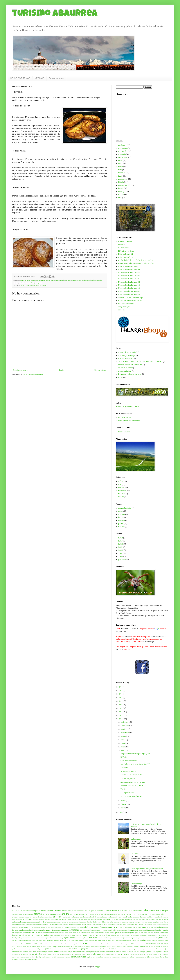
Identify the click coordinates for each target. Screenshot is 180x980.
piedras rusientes (17, 949)
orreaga (54, 946)
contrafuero (16, 924)
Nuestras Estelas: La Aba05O (129, 270)
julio (123, 740)
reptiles (121, 497)
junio (123, 743)
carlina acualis (164, 919)
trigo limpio (42, 957)
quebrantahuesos (17, 952)
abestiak (15, 914)
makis (77, 938)
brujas (69, 919)
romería (124, 952)
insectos (121, 487)
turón (92, 957)
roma (114, 952)
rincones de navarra (106, 952)
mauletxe (41, 940)
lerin (14, 938)
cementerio (57, 922)
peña (147, 946)
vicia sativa (142, 957)
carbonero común (150, 919)
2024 (121, 687)
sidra (107, 954)
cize (108, 922)
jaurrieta (85, 935)
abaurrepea (164, 911)
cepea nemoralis (71, 922)
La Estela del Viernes (126, 304)
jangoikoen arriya (70, 935)
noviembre (125, 726)
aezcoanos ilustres (49, 914)
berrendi (156, 917)
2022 (121, 694)
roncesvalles (131, 952)
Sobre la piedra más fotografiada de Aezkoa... (147, 869)
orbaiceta (149, 944)
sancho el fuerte (51, 954)
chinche (79, 922)
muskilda (34, 944)
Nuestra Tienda (124, 248)
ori (18, 946)
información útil (124, 185)
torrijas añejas (92, 280)
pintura (31, 949)
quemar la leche (27, 952)
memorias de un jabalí (56, 940)
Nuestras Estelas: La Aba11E (129, 279)
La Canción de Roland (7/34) (131, 796)
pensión (125, 946)
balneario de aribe (94, 917)
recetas (79, 280)
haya (161, 930)
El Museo (122, 245)
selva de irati (72, 954)
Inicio (61, 370)
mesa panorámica (99, 940)
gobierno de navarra (119, 930)
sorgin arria (131, 954)
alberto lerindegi (84, 914)
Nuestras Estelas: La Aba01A (129, 266)
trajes (36, 957)
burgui (88, 919)
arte (31, 917)
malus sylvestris (84, 938)
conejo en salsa (146, 922)
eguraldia (141, 925)
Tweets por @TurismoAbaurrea (128, 407)
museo (28, 944)
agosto (124, 736)
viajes (137, 957)
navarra (68, 280)
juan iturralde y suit (99, 935)
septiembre (125, 733)
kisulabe (114, 935)
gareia (60, 930)
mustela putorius (48, 944)
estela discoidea (88, 927)
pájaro (166, 949)
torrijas (84, 280)
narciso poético (63, 944)
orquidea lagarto (46, 946)
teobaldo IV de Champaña (160, 954)
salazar (165, 952)
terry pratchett (21, 957)
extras (120, 160)
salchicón (15, 954)
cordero (23, 924)
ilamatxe (150, 933)
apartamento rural (115, 914)
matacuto (18, 940)
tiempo (28, 957)
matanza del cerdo (26, 940)
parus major (82, 946)
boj (63, 919)
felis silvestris (155, 927)
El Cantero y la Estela (126, 251)
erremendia (58, 927)
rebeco (51, 952)
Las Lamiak (135, 854)
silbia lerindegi (122, 954)
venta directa (124, 957)
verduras (121, 527)
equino (33, 927)
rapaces (46, 952)
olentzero (138, 944)
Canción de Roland (125, 359)
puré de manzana (158, 949)
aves (120, 484)
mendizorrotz (82, 940)
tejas (139, 954)
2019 (121, 705)
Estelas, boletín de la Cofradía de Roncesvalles (135, 260)
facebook (138, 927)
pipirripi (36, 949)
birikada (20, 919)
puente (141, 949)
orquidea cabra (36, 946)
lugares (121, 188)
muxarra (56, 944)
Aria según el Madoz (128, 771)
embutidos (15, 927)
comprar (131, 922)
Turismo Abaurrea (55, 14)
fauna (120, 164)
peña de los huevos (154, 946)
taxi (136, 954)
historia (121, 182)
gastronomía (60, 280)
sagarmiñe (159, 952)
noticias (121, 195)
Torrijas (123, 789)
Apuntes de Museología (127, 352)
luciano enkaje (59, 938)
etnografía (122, 154)
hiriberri (31, 933)
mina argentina (115, 940)
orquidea (29, 946)
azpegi (82, 917)
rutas (120, 198)
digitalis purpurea (87, 925)
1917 (14, 911)
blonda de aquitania (38, 919)
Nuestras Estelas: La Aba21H (129, 282)
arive (14, 917)
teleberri (143, 954)
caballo (105, 919)
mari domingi (120, 938)
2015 (121, 719)
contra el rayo (164, 922)
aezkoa (53, 280)
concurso (138, 922)
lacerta (119, 935)
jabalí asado (61, 935)
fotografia (122, 173)
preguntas (85, 949)
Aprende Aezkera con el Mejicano (133, 782)
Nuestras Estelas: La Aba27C (129, 285)
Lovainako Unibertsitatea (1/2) (132, 775)
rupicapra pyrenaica (146, 952)
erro (63, 927)
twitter (97, 957)
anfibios (121, 481)
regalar (72, 952)
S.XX (120, 553)
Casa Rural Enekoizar (129, 761)
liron (42, 938)
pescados (122, 520)
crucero (41, 925)
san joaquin (22, 954)
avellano (73, 917)
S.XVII (121, 550)
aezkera (58, 914)
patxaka (109, 946)
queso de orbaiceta (38, 952)
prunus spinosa (134, 949)
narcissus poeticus (74, 944)
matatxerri (35, 940)
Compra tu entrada (125, 242)
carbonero (142, 919)
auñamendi (67, 917)
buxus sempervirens (96, 919)
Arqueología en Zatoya (127, 355)
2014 (121, 812)
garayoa (55, 930)
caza (52, 922)
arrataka (27, 917)
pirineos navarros (58, 949)
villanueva (150, 957)
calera (109, 919)
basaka (110, 917)
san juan (29, 954)
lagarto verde (130, 935)
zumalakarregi (28, 959)
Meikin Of (124, 768)
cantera (130, 919)
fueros (26, 930)
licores (121, 517)
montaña (162, 940)
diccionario (78, 925)
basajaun (105, 917)
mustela (40, 944)
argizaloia (157, 914)
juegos (108, 935)
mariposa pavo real (141, 938)
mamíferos (122, 491)
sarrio (66, 954)
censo (64, 922)
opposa (143, 944)
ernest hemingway (125, 371)
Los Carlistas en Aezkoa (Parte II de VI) (135, 764)
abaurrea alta (31, 280)
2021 (121, 698)
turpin (88, 957)
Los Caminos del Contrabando (129, 421)
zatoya (21, 959)
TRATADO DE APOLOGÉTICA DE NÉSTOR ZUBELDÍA (140, 362)
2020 (121, 701)
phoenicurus (164, 946)
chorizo (95, 922)
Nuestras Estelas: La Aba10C (129, 276)
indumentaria (164, 933)
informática (28, 935)
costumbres (29, 925)
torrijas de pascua (25, 283)
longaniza (47, 938)
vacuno (118, 957)
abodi (19, 914)
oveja (64, 946)
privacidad (105, 949)
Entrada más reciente (21, 370)
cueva (46, 924)
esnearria (75, 927)
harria (157, 930)
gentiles (94, 930)
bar (101, 917)
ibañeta (107, 933)
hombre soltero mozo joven (64, 933)
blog (24, 919)
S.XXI (121, 556)
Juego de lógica (124, 307)
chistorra (84, 922)
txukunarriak (108, 957)
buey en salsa (76, 919)
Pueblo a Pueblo (124, 432)
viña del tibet (158, 957)
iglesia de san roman (141, 933)
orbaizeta (164, 944)
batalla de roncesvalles (135, 917)
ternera (14, 957)
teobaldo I (149, 954)
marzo (123, 801)
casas (34, 922)
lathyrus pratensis (159, 935)
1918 (17, 911)
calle (113, 919)
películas (120, 946)
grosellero (128, 930)
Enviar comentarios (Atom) (33, 374)
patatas (104, 946)
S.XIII (121, 538)
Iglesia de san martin (97, 911)
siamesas (103, 954)
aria (162, 914)
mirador (122, 940)
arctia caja (151, 914)
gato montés (84, 930)
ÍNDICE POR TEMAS (20, 78)
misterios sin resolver (132, 940)
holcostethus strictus (49, 933)
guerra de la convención (140, 930)
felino (149, 927)
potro (79, 949)
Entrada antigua (100, 370)
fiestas (121, 167)
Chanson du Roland (60, 911)
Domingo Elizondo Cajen (75, 911)
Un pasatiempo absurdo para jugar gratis (135, 754)
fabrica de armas (130, 927)
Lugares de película (128, 778)
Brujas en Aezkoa (125, 418)
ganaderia (37, 930)
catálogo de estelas (43, 922)
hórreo (102, 933)
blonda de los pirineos (51, 919)
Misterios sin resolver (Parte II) (132, 786)
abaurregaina (40, 280)
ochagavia (127, 944)
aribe (166, 914)
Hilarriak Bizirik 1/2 (126, 254)
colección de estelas (125, 368)
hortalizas (84, 933)
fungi (120, 176)
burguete (83, 919)
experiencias (123, 157)
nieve (102, 944)
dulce (106, 924)
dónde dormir (127, 925)
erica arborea (39, 927)
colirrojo (112, 922)
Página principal (57, 78)
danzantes (65, 925)
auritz (44, 917)
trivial (54, 957)
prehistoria (122, 559)
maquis (110, 938)
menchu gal (67, 940)
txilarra (101, 957)
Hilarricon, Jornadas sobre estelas (130, 301)
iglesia (117, 933)
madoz (72, 938)
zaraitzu (165, 957)
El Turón (124, 757)
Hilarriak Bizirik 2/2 (126, 257)
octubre (124, 729)
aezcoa (48, 280)
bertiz (161, 917)
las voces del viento (148, 935)
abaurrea (23, 280)
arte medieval (37, 917)
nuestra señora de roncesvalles (114, 944)
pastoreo (88, 946)
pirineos (48, 949)
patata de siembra (97, 946)
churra (99, 922)
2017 (121, 712)
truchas (59, 957)
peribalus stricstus (133, 946)
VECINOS (40, 78)
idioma (112, 933)
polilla (69, 949)
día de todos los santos (115, 925)
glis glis (110, 930)
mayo (123, 747)
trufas (63, 957)
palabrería (75, 946)
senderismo (96, 954)
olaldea (133, 944)
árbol (35, 959)
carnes (121, 511)
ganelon (43, 930)
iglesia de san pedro (127, 933)
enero (123, 808)
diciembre (125, 722)
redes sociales (65, 952)
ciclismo (104, 922)
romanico (119, 952)
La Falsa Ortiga (136, 883)
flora (120, 170)
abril (123, 750)
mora (166, 940)
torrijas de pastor (37, 283)
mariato (127, 938)
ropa (138, 952)
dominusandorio (98, 924)
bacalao (86, 917)
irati (45, 935)
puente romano (148, 949)
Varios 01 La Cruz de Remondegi (130, 298)
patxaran (114, 946)
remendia (77, 952)
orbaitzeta (157, 944)
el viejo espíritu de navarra (160, 925)
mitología (122, 191)
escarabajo (68, 927)
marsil (161, 938)
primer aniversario (95, 949)
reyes (87, 952)
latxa (166, 935)
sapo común (60, 954)
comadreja (118, 922)
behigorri (151, 917)
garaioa (49, 930)
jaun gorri (78, 935)
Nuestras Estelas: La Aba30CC (130, 291)
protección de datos (123, 949)
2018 (121, 708)
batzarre (145, 917)
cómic (60, 925)
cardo (157, 919)
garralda (65, 930)
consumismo (155, 922)
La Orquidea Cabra (128, 793)
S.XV (120, 547)
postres (73, 280)
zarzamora (15, 960)
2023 (121, 690)
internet (41, 935)
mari (114, 938)
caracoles (135, 919)
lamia (136, 935)
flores (14, 930)
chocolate (90, 922)
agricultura (74, 914)
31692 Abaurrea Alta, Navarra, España (34, 285)
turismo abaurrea (79, 957)
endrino (21, 927)
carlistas (15, 922)
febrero (124, 804)
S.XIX (121, 544)
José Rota (122, 310)
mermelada (90, 940)
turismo (68, 957)
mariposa (132, 938)
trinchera (49, 957)
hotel (89, 933)
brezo (66, 919)
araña (146, 914)
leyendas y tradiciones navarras (130, 374)
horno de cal (76, 933)
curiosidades (123, 151)
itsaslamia (50, 935)
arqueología (20, 917)
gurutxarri (152, 930)
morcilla (15, 944)
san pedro (43, 954)
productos (113, 949)
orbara (14, 946)
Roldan (106, 911)
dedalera (71, 925)
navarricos (92, 944)
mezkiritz (108, 940)
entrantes (122, 514)
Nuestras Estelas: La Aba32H (129, 294)
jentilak (90, 935)
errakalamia (51, 927)
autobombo (122, 145)
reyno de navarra (94, 952)
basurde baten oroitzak (120, 917)
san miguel (36, 954)
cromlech (36, 925)
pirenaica (42, 949)
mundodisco (22, 944)
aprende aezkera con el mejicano (130, 365)
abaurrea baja (138, 911)
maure (46, 940)
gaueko (90, 930)
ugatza (114, 957)
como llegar (125, 922)
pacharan (69, 946)
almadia (92, 914)
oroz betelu (22, 946)
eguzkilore (148, 925)
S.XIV (121, 541)
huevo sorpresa (95, 933)
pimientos (26, 949)
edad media (135, 925)
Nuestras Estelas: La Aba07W (129, 273)
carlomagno (22, 922)
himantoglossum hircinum (20, 933)
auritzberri (49, 917)
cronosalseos (123, 148)
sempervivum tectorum (84, 954)
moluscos (122, 494)
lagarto (124, 935)
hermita (165, 930)
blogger (29, 919)
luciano (52, 938)
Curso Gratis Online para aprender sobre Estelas (136, 263)
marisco (150, 938)
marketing (156, 938)
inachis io (157, 933)
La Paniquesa (136, 839)
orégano (59, 946)
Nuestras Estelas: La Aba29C (129, 288)
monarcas (156, 940)
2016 (121, 715)
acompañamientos (125, 508)
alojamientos (99, 914)
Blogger (97, 966)
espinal (80, 927)
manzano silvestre (103, 938)
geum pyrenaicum (102, 930)
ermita (45, 927)
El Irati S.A (87, 911)
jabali (55, 935)
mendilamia (74, 940)
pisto (66, 949)
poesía (121, 377)
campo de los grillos (121, 919)
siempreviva (113, 954)
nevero (98, 944)
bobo (60, 919)
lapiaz (140, 935)
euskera (105, 927)
